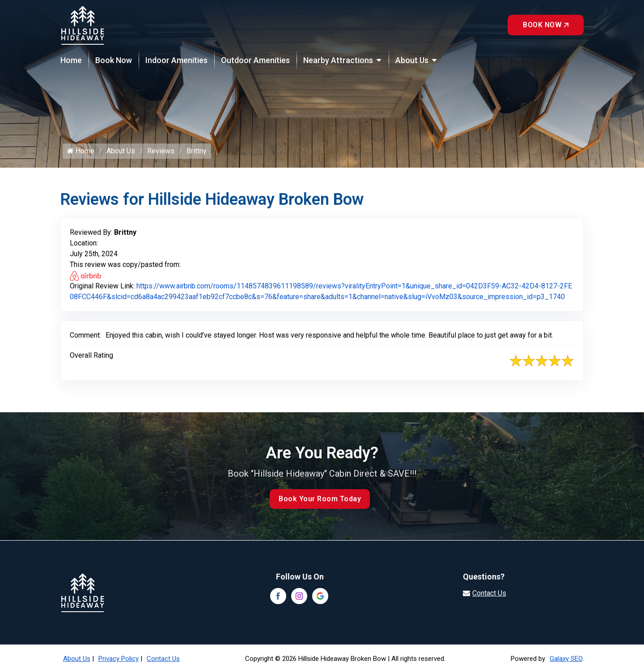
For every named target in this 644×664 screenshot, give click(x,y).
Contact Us (163, 659)
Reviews (161, 151)
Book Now (546, 25)
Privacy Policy (119, 659)
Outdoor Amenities (255, 60)
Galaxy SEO (566, 659)
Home (71, 60)
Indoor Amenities (176, 60)
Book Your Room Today (320, 499)
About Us (412, 60)
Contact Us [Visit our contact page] (489, 593)
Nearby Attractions (338, 60)
